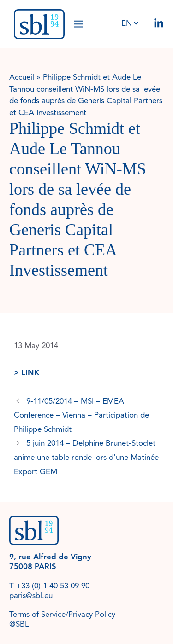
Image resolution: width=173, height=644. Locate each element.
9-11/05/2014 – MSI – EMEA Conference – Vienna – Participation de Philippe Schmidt (81, 415)
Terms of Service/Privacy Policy (62, 614)
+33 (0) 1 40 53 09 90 (53, 586)
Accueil (22, 77)
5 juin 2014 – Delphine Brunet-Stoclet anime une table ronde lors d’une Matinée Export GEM (86, 457)
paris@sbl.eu (31, 595)
